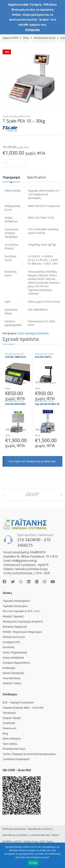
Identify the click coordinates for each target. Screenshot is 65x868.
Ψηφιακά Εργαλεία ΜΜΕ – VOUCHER (23, 708)
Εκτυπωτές (8, 647)
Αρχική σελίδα (10, 38)
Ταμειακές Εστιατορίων (15, 606)
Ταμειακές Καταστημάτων (16, 601)
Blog (5, 733)
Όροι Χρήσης (10, 744)
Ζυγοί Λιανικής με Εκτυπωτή (16, 116)
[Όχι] (61, 855)
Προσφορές (9, 713)
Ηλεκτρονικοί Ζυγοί (44, 38)
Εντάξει (33, 863)
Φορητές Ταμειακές (13, 616)
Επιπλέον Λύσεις (12, 683)
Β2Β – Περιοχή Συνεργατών (18, 702)
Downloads (9, 723)
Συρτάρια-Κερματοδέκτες (16, 663)
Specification (36, 177)
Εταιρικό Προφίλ (12, 718)
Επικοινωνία (9, 728)
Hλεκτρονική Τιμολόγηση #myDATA (23, 622)
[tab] (11, 179)
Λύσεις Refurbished (13, 658)
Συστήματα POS (11, 642)
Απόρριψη (32, 30)
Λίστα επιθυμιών (12, 738)
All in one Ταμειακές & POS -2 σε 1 (21, 611)
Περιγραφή (11, 177)
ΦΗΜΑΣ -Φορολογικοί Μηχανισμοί (22, 632)
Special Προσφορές (13, 673)
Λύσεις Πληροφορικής (15, 652)
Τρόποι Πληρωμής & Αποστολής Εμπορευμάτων (29, 754)
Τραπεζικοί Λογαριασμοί (16, 759)
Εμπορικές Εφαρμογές (15, 627)
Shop (26, 38)
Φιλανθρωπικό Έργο (14, 749)
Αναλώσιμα (9, 668)
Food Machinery (12, 678)
